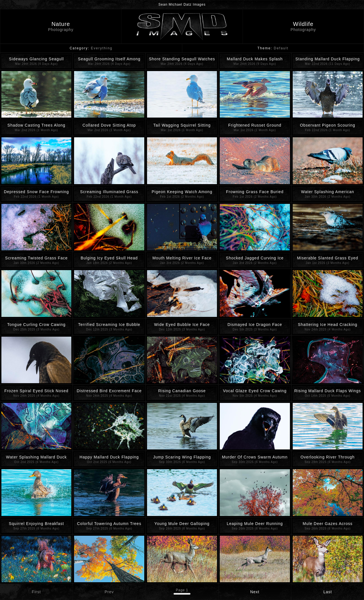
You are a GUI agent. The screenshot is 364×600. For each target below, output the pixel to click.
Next (255, 592)
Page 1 (182, 590)
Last (328, 592)
